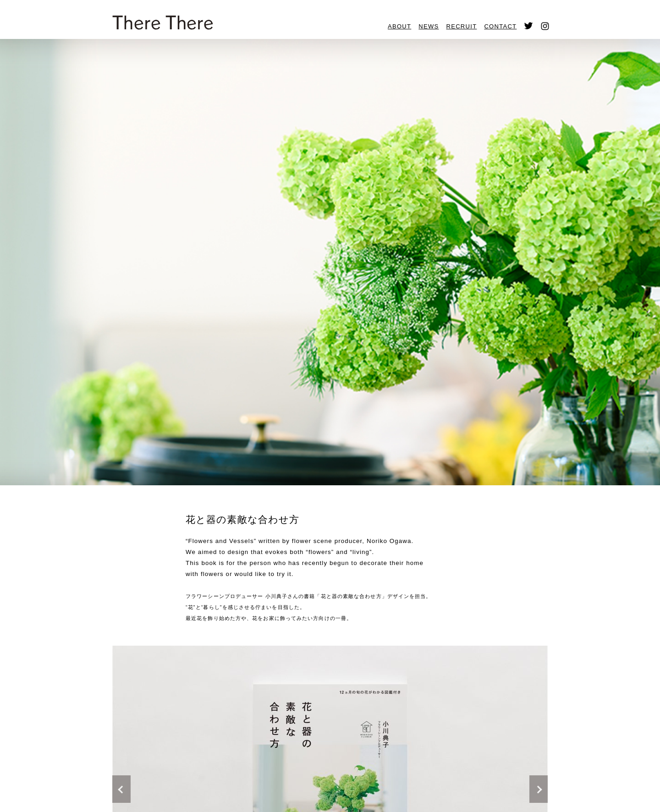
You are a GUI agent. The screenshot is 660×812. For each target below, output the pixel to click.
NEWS (429, 26)
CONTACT (500, 26)
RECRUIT (462, 26)
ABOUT (399, 26)
